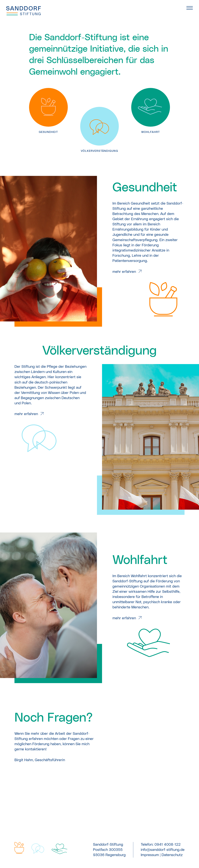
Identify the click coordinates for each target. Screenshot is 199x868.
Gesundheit (145, 188)
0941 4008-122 (168, 845)
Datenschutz (172, 855)
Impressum (150, 855)
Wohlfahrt (140, 560)
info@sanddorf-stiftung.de (163, 850)
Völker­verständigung (100, 351)
